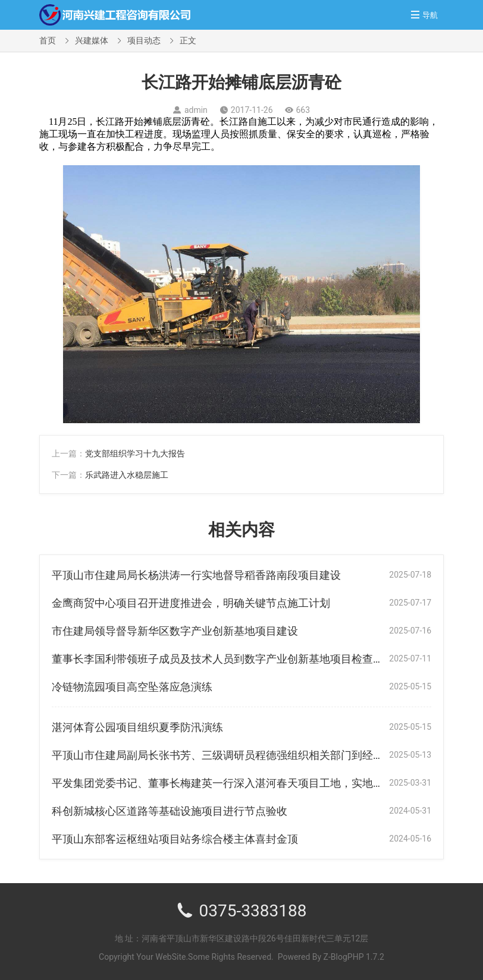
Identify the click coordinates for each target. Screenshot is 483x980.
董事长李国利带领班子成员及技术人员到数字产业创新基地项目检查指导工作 (234, 659)
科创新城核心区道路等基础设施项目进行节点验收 (170, 811)
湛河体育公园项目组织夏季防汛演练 (137, 727)
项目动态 (144, 40)
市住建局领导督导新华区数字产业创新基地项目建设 (175, 631)
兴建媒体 (92, 40)
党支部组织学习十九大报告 (135, 453)
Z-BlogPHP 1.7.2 (354, 957)
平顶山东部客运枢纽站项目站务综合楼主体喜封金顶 (175, 839)
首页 (48, 40)
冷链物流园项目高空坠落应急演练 (132, 687)
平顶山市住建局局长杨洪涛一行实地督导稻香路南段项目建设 (196, 575)
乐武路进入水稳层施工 (127, 475)
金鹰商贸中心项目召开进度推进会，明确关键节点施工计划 (191, 603)
